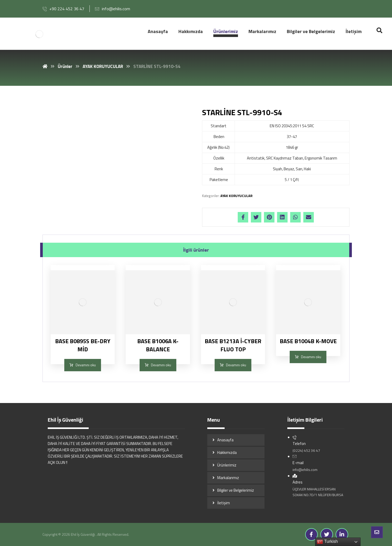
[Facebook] (311, 534)
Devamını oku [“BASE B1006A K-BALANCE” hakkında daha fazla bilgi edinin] (161, 365)
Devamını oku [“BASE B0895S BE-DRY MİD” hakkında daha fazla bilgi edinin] (86, 365)
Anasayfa (225, 440)
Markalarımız (228, 478)
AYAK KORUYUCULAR (236, 196)
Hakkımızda (227, 452)
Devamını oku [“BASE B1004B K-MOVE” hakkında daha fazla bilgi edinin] (311, 357)
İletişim (224, 503)
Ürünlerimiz (227, 465)
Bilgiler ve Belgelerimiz (236, 490)
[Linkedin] (342, 534)
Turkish (327, 542)
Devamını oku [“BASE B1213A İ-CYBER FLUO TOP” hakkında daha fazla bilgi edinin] (236, 365)
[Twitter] (327, 534)
